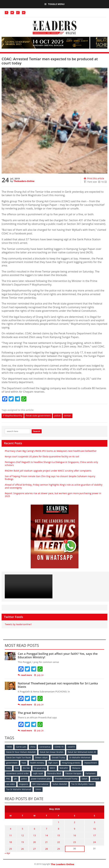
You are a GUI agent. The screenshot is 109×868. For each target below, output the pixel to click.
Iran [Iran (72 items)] (17, 768)
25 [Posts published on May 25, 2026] (10, 846)
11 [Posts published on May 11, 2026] (10, 834)
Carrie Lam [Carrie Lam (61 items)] (21, 747)
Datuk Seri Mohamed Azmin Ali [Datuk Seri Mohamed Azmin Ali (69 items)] (82, 752)
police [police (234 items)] (24, 778)
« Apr (8, 850)
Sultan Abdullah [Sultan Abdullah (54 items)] (60, 784)
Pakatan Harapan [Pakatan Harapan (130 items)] (74, 773)
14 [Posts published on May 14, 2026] (44, 834)
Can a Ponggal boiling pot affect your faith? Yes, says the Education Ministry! (58, 656)
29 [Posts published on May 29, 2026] (55, 846)
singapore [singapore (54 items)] (24, 784)
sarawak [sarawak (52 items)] (96, 778)
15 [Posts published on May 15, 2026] (55, 834)
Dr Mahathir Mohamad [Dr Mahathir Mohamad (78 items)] (80, 757)
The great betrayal (31, 713)
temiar (70, 416)
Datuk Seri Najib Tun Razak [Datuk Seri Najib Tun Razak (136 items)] (19, 757)
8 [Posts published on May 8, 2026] (55, 828)
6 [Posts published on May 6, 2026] (33, 828)
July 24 (39, 675)
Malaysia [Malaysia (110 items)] (77, 768)
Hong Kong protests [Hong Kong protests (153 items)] (72, 763)
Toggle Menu (54, 4)
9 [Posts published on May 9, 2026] (72, 828)
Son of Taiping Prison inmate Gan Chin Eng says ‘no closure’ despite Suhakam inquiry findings (50, 478)
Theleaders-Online (24, 181)
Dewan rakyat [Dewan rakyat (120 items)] (42, 757)
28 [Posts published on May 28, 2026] (44, 846)
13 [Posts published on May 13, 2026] (33, 834)
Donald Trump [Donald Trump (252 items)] (59, 757)
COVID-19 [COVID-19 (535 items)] (60, 747)
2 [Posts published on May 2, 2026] (72, 821)
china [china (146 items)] (33, 747)
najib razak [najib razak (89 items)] (38, 773)
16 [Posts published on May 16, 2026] (72, 834)
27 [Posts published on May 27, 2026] (33, 846)
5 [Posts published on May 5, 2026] (21, 828)
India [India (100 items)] (9, 768)
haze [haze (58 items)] (24, 763)
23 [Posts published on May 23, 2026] (72, 840)
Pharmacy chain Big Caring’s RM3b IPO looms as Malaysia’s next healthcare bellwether (51, 451)
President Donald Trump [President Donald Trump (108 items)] (67, 778)
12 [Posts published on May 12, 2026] (21, 834)
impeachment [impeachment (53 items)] (91, 763)
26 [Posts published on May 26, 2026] (21, 846)
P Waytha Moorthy (13, 416)
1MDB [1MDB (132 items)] (9, 747)
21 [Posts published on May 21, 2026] (44, 840)
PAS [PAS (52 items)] (8, 778)
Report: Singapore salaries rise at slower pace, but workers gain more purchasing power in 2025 (53, 495)
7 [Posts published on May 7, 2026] (44, 828)
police (59, 416)
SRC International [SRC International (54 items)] (41, 784)
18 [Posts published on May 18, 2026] (10, 840)
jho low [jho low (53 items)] (27, 768)
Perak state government (39, 416)
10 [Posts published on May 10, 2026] (94, 828)
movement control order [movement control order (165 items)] (18, 773)
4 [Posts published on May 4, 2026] (10, 828)
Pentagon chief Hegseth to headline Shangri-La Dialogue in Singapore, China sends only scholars (51, 464)
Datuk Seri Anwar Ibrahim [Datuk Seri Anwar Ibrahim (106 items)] (52, 752)
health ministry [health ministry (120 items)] (38, 763)
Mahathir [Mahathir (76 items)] (65, 768)
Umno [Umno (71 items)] (38, 789)
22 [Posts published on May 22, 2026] (55, 840)
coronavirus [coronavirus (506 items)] (45, 747)
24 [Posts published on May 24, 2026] (94, 840)
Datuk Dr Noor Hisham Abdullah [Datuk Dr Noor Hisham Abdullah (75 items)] (21, 752)
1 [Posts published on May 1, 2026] (55, 821)
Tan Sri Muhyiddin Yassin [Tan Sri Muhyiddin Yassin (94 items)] (83, 784)
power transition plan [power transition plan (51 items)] (41, 778)
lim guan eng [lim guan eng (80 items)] (40, 768)
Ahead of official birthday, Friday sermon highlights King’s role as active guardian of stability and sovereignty (54, 486)
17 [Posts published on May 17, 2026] (94, 834)
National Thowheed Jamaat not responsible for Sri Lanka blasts (58, 685)
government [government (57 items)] (12, 763)
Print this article (94, 178)
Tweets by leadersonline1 (18, 624)
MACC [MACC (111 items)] (53, 768)
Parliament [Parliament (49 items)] (91, 773)
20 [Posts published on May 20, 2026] (33, 840)
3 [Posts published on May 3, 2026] (94, 821)
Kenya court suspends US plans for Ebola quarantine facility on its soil (42, 457)
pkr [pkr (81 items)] (16, 778)
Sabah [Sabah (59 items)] (85, 778)
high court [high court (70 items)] (53, 763)
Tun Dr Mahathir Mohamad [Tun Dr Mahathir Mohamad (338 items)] (19, 789)
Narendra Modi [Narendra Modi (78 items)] (55, 773)
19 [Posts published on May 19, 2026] (21, 840)
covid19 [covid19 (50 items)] (72, 747)
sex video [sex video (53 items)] (11, 784)
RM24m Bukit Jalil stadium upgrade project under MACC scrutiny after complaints (48, 471)
